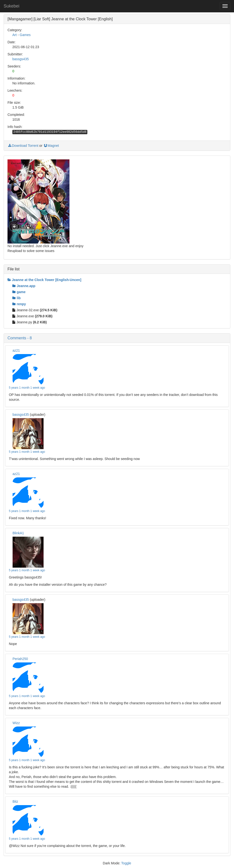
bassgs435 (21, 59)
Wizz (16, 723)
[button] (117, 338)
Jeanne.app (24, 286)
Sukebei (11, 6)
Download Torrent (23, 146)
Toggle (126, 863)
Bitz (15, 801)
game (19, 292)
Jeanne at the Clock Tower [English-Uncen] (44, 280)
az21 (16, 350)
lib (16, 298)
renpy (19, 304)
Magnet (51, 146)
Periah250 (20, 659)
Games (25, 35)
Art (15, 35)
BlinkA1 (18, 533)
